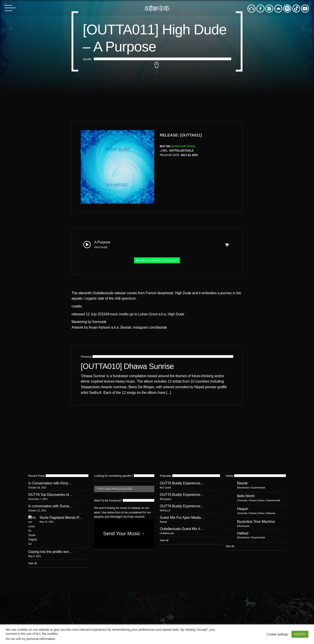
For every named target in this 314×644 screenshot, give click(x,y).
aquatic (87, 270)
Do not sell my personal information (30, 639)
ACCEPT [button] (300, 634)
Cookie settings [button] (277, 634)
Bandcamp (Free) (183, 568)
